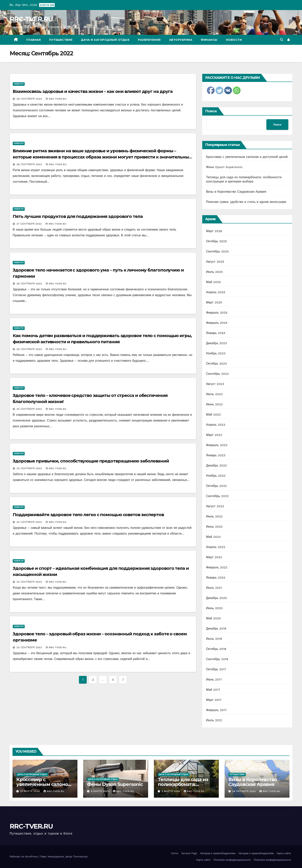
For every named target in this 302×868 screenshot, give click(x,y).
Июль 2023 (214, 394)
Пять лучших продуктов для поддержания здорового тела (78, 216)
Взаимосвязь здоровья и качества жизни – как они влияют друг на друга (93, 91)
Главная (34, 40)
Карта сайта (284, 853)
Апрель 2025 (216, 292)
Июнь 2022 (214, 527)
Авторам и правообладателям (218, 853)
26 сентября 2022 (30, 284)
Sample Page (189, 853)
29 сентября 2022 (30, 99)
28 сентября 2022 (30, 164)
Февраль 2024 (217, 323)
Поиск (211, 111)
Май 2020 (213, 618)
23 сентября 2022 (30, 582)
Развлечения (149, 40)
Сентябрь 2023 (217, 374)
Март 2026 (214, 231)
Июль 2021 (214, 588)
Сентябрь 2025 (217, 251)
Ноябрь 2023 (216, 353)
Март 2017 (214, 700)
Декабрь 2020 (217, 598)
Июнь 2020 (214, 608)
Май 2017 (213, 690)
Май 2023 (213, 414)
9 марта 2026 (101, 791)
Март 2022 (214, 557)
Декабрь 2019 (216, 629)
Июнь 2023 (214, 404)
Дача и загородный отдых (105, 40)
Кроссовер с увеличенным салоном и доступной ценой (247, 157)
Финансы (209, 40)
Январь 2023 (216, 455)
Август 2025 (215, 262)
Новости (234, 40)
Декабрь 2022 (216, 465)
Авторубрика (181, 40)
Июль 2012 (214, 720)
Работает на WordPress (24, 857)
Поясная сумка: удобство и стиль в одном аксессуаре (246, 202)
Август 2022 (215, 506)
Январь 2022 (216, 578)
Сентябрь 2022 (217, 496)
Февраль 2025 (217, 313)
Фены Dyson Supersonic (224, 167)
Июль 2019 (214, 639)
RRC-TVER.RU (31, 19)
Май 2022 (213, 537)
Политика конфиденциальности (232, 860)
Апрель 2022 (216, 547)
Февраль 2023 (217, 445)
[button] (282, 40)
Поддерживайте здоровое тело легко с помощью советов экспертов (88, 515)
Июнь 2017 (214, 679)
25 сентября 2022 (30, 409)
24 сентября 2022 (30, 522)
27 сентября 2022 (30, 224)
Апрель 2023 (216, 425)
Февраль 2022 (217, 567)
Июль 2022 (214, 516)
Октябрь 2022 (216, 486)
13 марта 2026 (31, 791)
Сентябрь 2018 (217, 659)
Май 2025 (213, 282)
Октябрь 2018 (216, 649)
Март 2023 (214, 435)
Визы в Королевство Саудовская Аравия (236, 192)
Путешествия (61, 40)
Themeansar (80, 857)
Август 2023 (215, 384)
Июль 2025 (214, 272)
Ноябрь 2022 (216, 476)
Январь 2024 (216, 333)
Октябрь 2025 (216, 241)
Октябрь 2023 (216, 364)
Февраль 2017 (216, 710)
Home (175, 853)
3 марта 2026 (171, 791)
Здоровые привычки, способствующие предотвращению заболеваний (91, 461)
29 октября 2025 (245, 791)
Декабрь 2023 (216, 343)
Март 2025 (214, 302)
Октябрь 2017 (216, 669)
